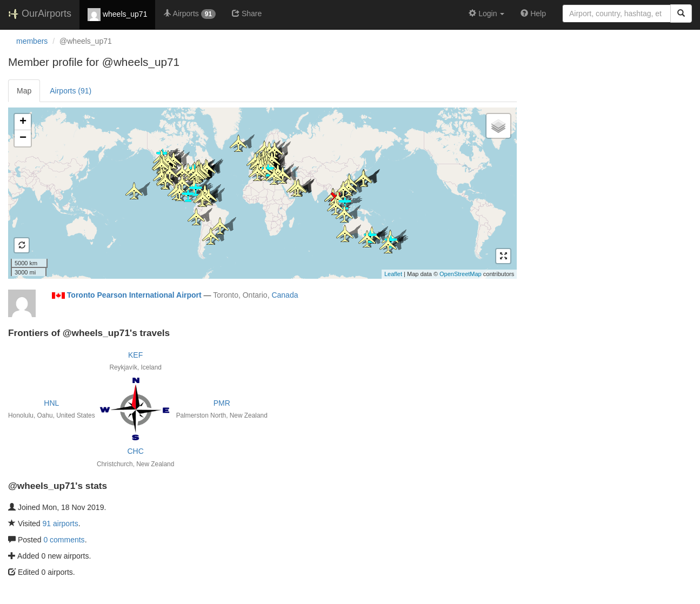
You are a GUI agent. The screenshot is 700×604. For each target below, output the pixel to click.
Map (24, 91)
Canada (285, 295)
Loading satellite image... (261, 193)
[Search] (681, 14)
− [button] (23, 138)
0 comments (64, 540)
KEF (135, 355)
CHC (135, 451)
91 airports (61, 524)
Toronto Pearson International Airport (134, 295)
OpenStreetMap (461, 274)
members (32, 41)
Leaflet (393, 274)
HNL (51, 403)
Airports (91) (71, 91)
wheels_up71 (117, 15)
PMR (222, 403)
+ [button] (23, 122)
